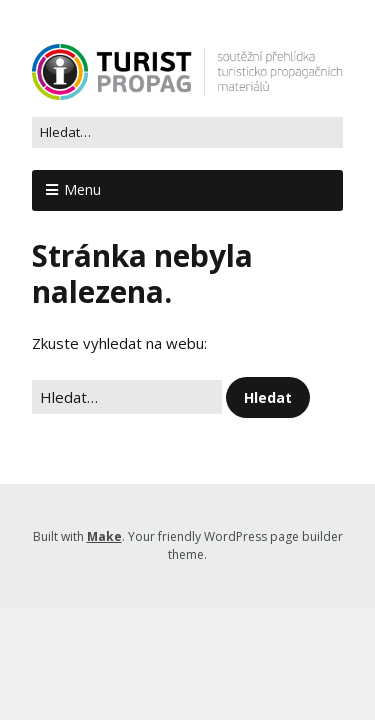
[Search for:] (187, 133)
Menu (82, 189)
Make (104, 536)
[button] (268, 397)
